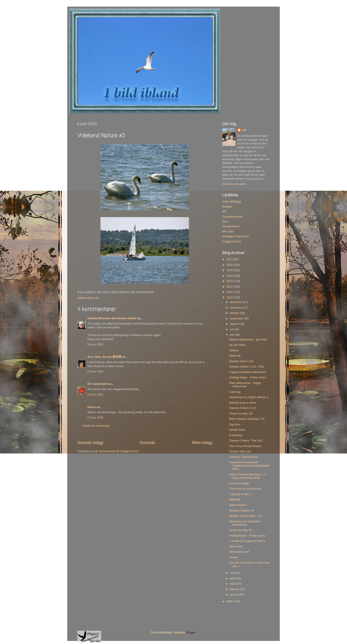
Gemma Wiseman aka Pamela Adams (112, 318)
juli (232, 329)
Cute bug (235, 392)
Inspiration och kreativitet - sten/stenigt (245, 523)
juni (232, 335)
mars (233, 584)
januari (234, 595)
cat (244, 130)
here (151, 292)
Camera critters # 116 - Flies (247, 367)
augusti (235, 324)
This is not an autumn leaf (245, 489)
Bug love (234, 424)
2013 (230, 281)
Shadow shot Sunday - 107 (246, 516)
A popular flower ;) (240, 494)
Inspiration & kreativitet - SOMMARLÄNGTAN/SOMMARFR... (249, 466)
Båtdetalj (234, 500)
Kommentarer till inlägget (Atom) (119, 451)
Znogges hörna (232, 241)
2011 (230, 292)
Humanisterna (231, 226)
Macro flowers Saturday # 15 (247, 419)
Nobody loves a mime (242, 403)
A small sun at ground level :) (247, 541)
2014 (230, 276)
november (237, 308)
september (237, 319)
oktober (235, 313)
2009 (230, 601)
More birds (236, 547)
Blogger (191, 632)
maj (233, 573)
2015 (230, 270)
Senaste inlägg (90, 443)
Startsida (147, 443)
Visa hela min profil (234, 184)
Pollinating (235, 435)
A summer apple (239, 483)
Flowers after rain (240, 451)
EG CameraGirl (97, 384)
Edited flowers (238, 505)
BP (224, 212)
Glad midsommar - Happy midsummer (245, 385)
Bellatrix (227, 207)
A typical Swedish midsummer (248, 372)
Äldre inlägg (202, 443)
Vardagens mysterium (236, 236)
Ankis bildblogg (232, 202)
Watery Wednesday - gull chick (248, 340)
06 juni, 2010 (95, 344)
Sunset (233, 557)
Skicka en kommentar (96, 426)
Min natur (228, 232)
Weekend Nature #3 (241, 511)
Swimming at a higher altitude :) (249, 397)
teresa (92, 407)
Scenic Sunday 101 (241, 414)
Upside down (237, 430)
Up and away (237, 345)
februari (235, 589)
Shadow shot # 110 (241, 361)
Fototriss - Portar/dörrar (244, 457)
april (233, 578)
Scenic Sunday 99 (240, 530)
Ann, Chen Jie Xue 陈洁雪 (104, 357)
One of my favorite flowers (245, 446)
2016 (230, 265)
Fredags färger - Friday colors (247, 377)
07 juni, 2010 (95, 372)
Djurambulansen (232, 217)
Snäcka (234, 350)
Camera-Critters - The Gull (245, 441)
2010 (230, 298)
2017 (230, 259)
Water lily (235, 356)
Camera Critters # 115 (243, 408)
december (237, 302)
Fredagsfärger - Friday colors (247, 536)
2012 (230, 287)
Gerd (225, 222)
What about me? (239, 552)
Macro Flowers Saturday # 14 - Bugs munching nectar (248, 476)
